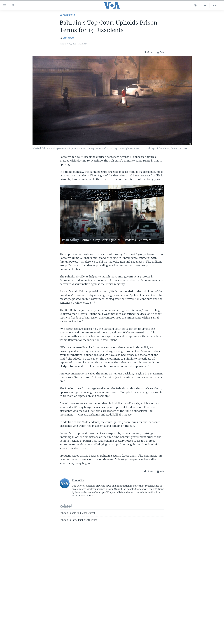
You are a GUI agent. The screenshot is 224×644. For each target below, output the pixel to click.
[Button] (148, 52)
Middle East (67, 16)
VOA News (68, 38)
